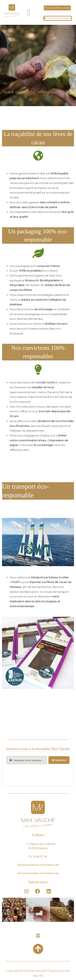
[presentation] (37, 774)
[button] (29, 13)
